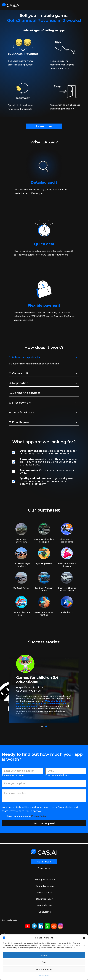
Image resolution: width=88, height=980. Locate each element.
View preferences (44, 969)
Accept (44, 955)
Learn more (44, 126)
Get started (44, 862)
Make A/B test (45, 905)
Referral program (45, 886)
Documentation (45, 899)
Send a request (44, 823)
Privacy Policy (45, 975)
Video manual (45, 893)
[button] (84, 938)
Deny (44, 962)
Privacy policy (44, 868)
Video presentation (45, 880)
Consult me (45, 912)
